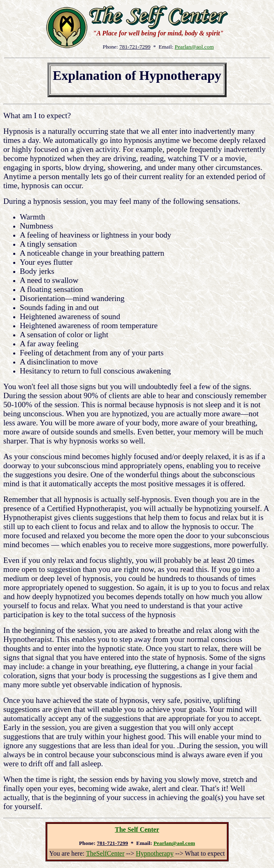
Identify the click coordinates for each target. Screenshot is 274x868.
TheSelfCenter (105, 853)
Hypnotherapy (155, 853)
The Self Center (137, 829)
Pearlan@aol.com (194, 47)
